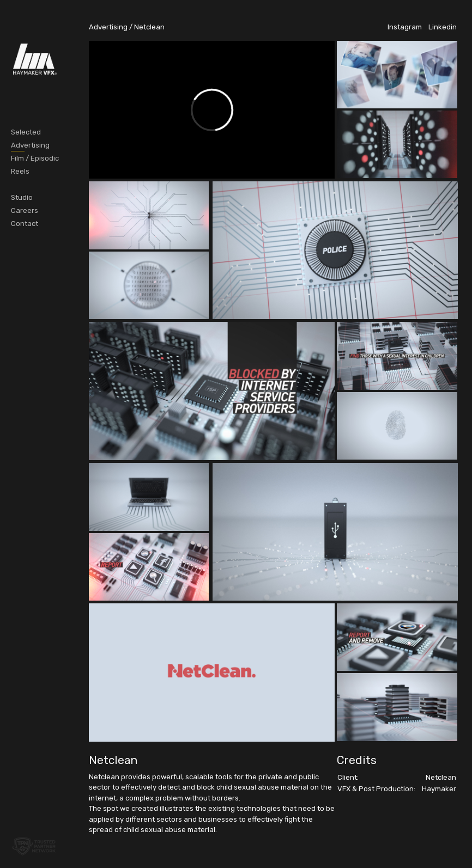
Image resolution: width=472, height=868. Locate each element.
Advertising (30, 145)
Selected (26, 132)
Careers (25, 210)
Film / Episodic (35, 158)
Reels (20, 171)
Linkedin (443, 27)
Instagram (405, 27)
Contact (25, 224)
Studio (22, 197)
